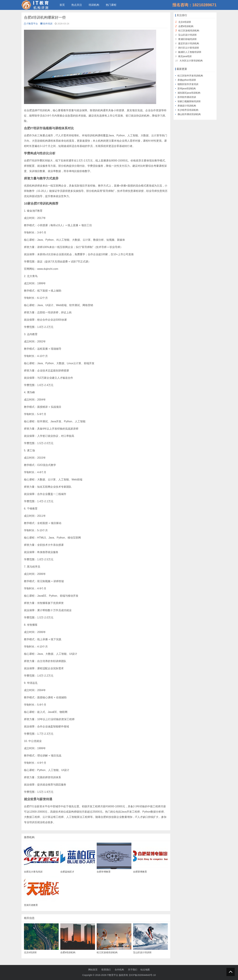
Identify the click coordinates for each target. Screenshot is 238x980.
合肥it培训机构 (186, 26)
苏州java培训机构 (187, 88)
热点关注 (77, 5)
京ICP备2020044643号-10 (142, 975)
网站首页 (93, 970)
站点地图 (145, 970)
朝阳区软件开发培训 (188, 84)
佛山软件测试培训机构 (189, 114)
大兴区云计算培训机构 (191, 61)
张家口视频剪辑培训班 (189, 101)
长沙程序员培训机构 (188, 110)
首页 (62, 5)
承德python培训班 (187, 80)
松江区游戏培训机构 (189, 31)
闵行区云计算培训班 (189, 48)
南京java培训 (185, 56)
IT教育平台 (31, 24)
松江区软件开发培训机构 (190, 76)
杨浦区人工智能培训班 (190, 52)
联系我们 (106, 970)
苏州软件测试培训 (187, 97)
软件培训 (46, 24)
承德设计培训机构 (187, 106)
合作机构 (119, 970)
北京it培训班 (185, 22)
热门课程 (111, 5)
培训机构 (94, 5)
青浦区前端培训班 (187, 39)
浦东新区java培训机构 (189, 93)
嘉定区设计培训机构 (189, 43)
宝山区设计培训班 (187, 35)
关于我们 (133, 970)
